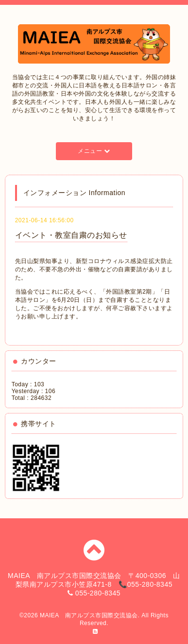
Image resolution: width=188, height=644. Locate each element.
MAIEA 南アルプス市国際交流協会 (89, 615)
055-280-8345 (98, 593)
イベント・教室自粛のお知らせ (71, 235)
